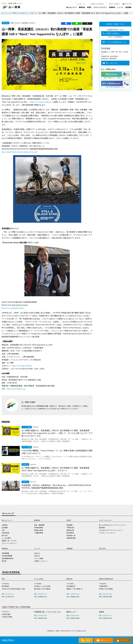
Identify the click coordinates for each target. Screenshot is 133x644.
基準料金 (112, 7)
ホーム (4, 13)
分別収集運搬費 (7, 556)
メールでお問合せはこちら (116, 42)
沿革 (3, 530)
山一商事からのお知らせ (18, 13)
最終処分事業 (39, 530)
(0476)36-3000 (107, 594)
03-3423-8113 (10, 594)
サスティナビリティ (100, 7)
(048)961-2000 (75, 594)
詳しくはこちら (112, 63)
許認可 (89, 7)
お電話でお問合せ (113, 33)
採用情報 (128, 7)
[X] (87, 23)
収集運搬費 (5, 553)
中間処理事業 (39, 528)
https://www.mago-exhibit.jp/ (41, 102)
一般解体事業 (39, 533)
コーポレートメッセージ (107, 533)
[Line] (77, 23)
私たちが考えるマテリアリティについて (112, 525)
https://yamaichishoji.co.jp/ (16, 389)
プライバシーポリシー (9, 543)
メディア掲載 (39, 559)
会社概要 (5, 528)
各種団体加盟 (71, 538)
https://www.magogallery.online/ (13, 308)
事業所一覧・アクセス (9, 541)
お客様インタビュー (41, 561)
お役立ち (37, 556)
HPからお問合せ (114, 4)
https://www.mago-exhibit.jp (22, 366)
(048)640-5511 (42, 594)
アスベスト (124, 640)
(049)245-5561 (107, 616)
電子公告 (5, 536)
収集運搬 (69, 525)
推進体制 (102, 528)
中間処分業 (70, 528)
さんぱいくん (81, 4)
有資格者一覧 (71, 536)
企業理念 (5, 525)
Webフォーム (105, 640)
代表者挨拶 (5, 533)
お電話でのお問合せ (97, 4)
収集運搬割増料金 (8, 559)
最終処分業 (70, 530)
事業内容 (82, 7)
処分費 (4, 561)
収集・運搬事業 (39, 525)
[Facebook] (66, 23)
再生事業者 (70, 533)
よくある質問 (6, 538)
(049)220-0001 (75, 616)
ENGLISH (128, 4)
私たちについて (72, 7)
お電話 (88, 640)
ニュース (120, 7)
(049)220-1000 (42, 616)
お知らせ (33, 13)
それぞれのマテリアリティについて (111, 530)
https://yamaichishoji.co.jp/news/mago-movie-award (20, 152)
